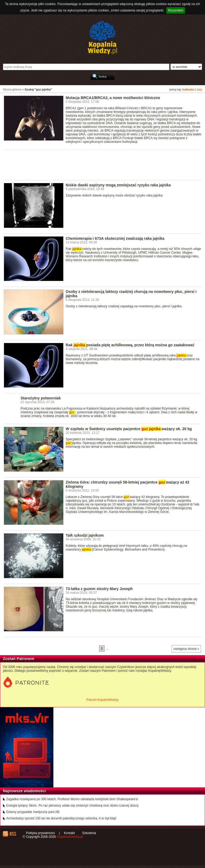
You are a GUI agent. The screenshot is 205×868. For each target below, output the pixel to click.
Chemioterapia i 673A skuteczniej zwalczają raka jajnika (115, 238)
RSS (13, 834)
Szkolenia (89, 833)
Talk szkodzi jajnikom (85, 535)
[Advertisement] (101, 164)
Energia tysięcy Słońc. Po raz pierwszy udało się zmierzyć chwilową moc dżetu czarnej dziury (72, 806)
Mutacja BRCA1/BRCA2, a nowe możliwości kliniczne (113, 98)
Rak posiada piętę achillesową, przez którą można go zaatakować (130, 345)
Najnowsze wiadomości (24, 791)
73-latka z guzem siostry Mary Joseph (99, 589)
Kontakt (70, 833)
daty (200, 89)
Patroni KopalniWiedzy (103, 700)
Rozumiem (176, 10)
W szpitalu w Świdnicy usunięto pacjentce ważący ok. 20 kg (129, 429)
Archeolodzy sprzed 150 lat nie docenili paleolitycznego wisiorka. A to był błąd (61, 818)
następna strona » (186, 649)
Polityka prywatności (40, 833)
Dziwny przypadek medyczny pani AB (33, 812)
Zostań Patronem (19, 659)
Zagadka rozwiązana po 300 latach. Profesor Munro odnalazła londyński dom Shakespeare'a (72, 799)
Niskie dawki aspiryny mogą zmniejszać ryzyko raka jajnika (118, 185)
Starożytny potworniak (41, 398)
